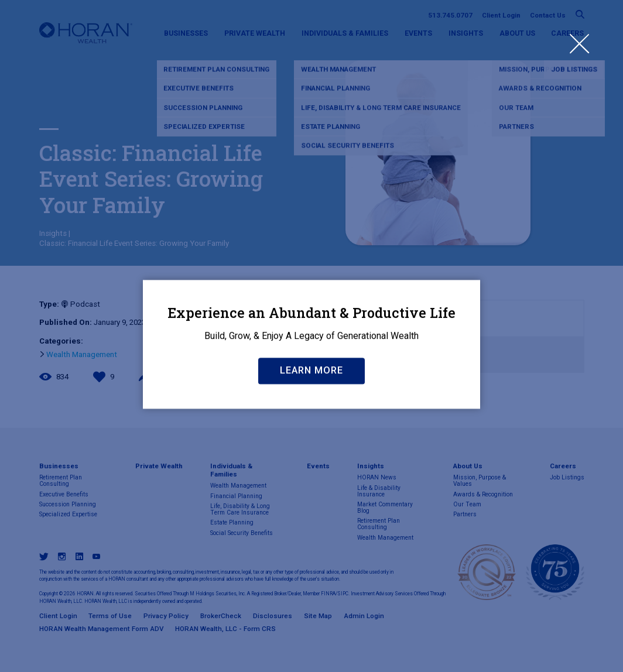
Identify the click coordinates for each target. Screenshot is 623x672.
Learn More (311, 433)
